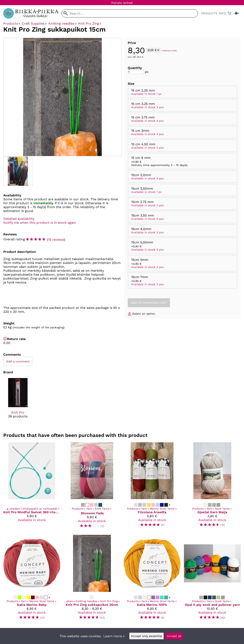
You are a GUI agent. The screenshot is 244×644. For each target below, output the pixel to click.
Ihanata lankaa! (122, 3)
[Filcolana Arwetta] (152, 487)
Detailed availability (19, 219)
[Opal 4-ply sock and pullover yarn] (212, 579)
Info (222, 13)
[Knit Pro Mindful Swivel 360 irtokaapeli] (32, 487)
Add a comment (18, 361)
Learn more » (114, 636)
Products (209, 13)
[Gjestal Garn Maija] (212, 487)
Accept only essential (147, 636)
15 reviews (56, 240)
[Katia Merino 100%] (152, 579)
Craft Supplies (34, 23)
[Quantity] (136, 72)
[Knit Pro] (18, 402)
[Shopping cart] (229, 13)
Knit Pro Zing (90, 23)
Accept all (174, 636)
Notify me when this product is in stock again (40, 223)
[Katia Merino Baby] (32, 579)
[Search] (130, 13)
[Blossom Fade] (92, 487)
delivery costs (170, 50)
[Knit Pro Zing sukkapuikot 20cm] (92, 579)
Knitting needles (62, 23)
